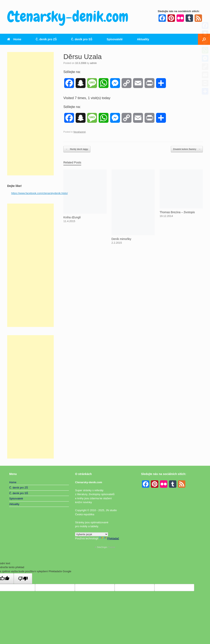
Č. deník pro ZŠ (46, 39)
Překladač (109, 538)
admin (93, 63)
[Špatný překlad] (23, 579)
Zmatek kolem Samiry (187, 149)
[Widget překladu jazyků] (92, 534)
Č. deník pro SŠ (82, 39)
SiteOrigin (102, 547)
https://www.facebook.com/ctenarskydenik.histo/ (40, 193)
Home (14, 39)
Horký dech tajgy (77, 149)
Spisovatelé (115, 39)
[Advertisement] (30, 114)
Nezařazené (80, 132)
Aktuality (143, 39)
